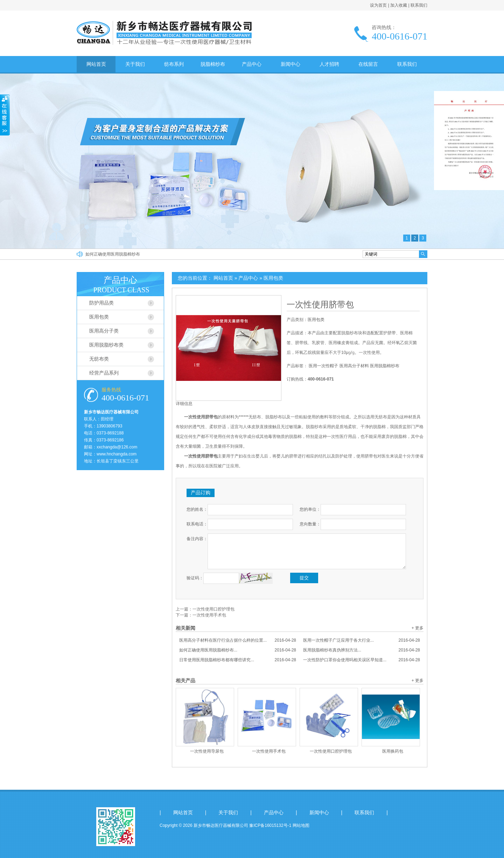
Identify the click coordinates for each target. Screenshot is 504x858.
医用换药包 (393, 751)
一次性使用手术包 (209, 615)
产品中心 (252, 64)
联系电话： (197, 524)
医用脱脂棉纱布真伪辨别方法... (362, 650)
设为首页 (378, 5)
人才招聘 (329, 64)
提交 (304, 578)
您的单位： (310, 509)
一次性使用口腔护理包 (213, 609)
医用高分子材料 (354, 366)
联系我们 (419, 5)
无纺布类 (99, 359)
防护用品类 (101, 303)
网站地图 (301, 825)
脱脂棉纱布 (213, 64)
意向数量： (310, 524)
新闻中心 (290, 64)
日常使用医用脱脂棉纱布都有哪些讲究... (238, 660)
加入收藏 (399, 5)
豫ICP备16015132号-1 (270, 825)
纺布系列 (174, 64)
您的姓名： (197, 509)
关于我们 (135, 64)
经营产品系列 (104, 373)
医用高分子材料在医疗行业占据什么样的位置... (238, 640)
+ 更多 (418, 628)
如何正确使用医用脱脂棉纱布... (238, 650)
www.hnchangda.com (117, 454)
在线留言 (368, 64)
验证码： (195, 578)
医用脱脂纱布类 (106, 345)
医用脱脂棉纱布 (385, 366)
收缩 (5, 115)
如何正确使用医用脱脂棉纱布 (113, 254)
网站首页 (96, 64)
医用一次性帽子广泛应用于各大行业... (362, 640)
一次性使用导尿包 (207, 751)
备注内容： (197, 539)
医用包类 (273, 278)
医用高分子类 (104, 331)
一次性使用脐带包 (320, 305)
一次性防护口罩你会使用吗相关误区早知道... (362, 660)
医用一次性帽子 (323, 366)
